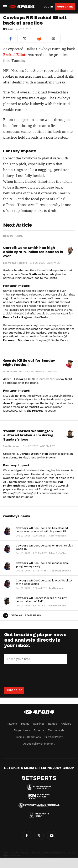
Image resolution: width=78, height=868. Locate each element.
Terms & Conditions (28, 737)
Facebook (27, 836)
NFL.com (8, 29)
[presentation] (36, 675)
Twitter (39, 836)
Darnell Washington (34, 454)
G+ (52, 836)
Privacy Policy (54, 737)
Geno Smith (29, 274)
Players (12, 724)
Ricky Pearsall (34, 411)
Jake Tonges (12, 403)
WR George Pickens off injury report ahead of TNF (41, 600)
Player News (22, 730)
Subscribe (65, 7)
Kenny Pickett (13, 317)
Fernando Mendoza (17, 340)
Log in (48, 7)
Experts (39, 730)
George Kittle (26, 379)
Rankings (39, 724)
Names (53, 724)
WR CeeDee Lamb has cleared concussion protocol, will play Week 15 (42, 530)
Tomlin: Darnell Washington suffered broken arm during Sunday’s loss (28, 435)
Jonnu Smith (35, 486)
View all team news (26, 615)
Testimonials (56, 730)
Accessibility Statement (39, 744)
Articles (66, 724)
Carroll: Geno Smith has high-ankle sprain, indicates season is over (33, 252)
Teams (25, 724)
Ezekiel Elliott (15, 55)
